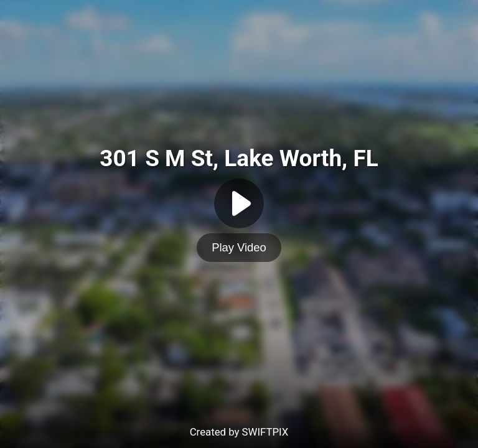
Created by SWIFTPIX (239, 432)
